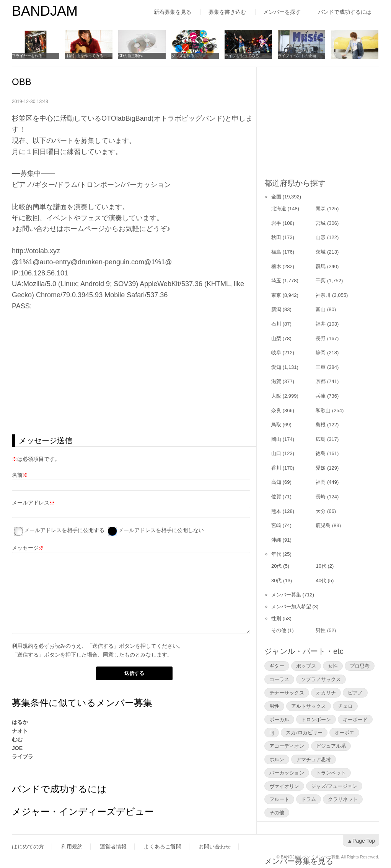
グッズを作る (183, 56)
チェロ (345, 706)
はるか (20, 722)
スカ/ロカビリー (304, 732)
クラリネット (343, 799)
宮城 (321, 223)
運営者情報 (113, 847)
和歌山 (323, 410)
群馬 (321, 266)
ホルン (277, 759)
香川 (276, 468)
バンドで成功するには (345, 12)
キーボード (355, 719)
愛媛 (321, 468)
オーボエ (344, 732)
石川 (276, 324)
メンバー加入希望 (291, 607)
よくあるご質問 (163, 847)
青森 (321, 209)
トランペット (331, 773)
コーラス (279, 679)
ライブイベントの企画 (297, 56)
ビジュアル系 (331, 746)
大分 (321, 511)
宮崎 (276, 525)
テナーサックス (287, 693)
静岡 (321, 353)
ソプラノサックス (321, 679)
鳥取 (276, 425)
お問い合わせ (215, 847)
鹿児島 (323, 525)
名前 (17, 475)
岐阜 (276, 353)
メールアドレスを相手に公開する (64, 530)
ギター (277, 666)
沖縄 (276, 540)
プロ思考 (360, 666)
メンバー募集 (286, 595)
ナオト (20, 731)
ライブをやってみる (242, 56)
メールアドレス (31, 503)
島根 (321, 425)
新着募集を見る (173, 12)
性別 (276, 618)
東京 (276, 295)
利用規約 (23, 646)
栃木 (276, 266)
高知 (276, 482)
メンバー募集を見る (299, 832)
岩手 (276, 223)
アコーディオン (287, 746)
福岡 (321, 482)
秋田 (276, 237)
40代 (321, 581)
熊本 (276, 511)
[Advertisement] (134, 373)
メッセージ (25, 548)
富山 (321, 309)
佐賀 (276, 497)
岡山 (276, 439)
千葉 (321, 281)
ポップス (306, 666)
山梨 (276, 338)
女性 (333, 666)
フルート (279, 799)
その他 (279, 630)
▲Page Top (361, 841)
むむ (17, 739)
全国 (276, 197)
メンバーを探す (282, 12)
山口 (276, 453)
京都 (321, 381)
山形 (321, 237)
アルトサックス (309, 706)
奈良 (276, 410)
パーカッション (287, 773)
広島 (321, 439)
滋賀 (276, 381)
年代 (276, 554)
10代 (321, 566)
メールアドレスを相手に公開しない (161, 530)
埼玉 (276, 281)
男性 (321, 630)
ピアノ (355, 693)
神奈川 (323, 295)
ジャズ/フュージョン (334, 786)
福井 (321, 324)
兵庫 (321, 396)
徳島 (321, 453)
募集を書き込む (227, 12)
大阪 (276, 396)
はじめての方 (28, 847)
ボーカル (279, 719)
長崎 (321, 497)
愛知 (276, 367)
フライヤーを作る (27, 56)
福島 (276, 252)
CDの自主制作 (130, 56)
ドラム (309, 799)
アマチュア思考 (314, 759)
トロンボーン (316, 719)
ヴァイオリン (284, 786)
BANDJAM (45, 11)
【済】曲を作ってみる (84, 56)
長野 (321, 338)
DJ (272, 732)
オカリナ (326, 693)
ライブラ (23, 757)
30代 (276, 581)
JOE (17, 748)
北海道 (279, 209)
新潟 (276, 309)
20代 (276, 566)
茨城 (321, 252)
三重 (321, 367)
